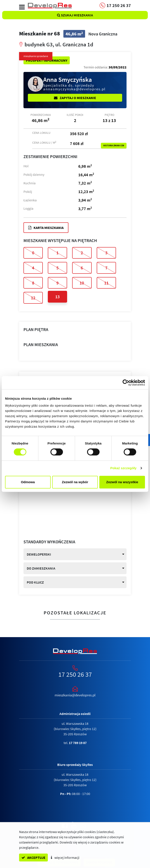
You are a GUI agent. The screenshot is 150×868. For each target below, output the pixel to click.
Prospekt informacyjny (47, 60)
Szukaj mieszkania (75, 15)
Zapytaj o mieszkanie (75, 98)
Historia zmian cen (114, 146)
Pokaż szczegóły (123, 468)
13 (57, 297)
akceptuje (33, 858)
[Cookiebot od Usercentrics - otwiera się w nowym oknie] (126, 383)
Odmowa (28, 482)
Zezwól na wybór (75, 482)
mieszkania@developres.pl (75, 695)
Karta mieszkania (46, 228)
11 (106, 283)
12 (33, 298)
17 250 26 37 (75, 674)
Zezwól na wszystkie (122, 482)
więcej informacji (65, 858)
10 (82, 283)
